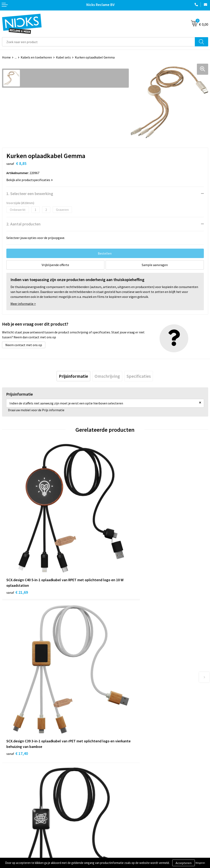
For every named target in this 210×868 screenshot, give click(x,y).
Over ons (113, 758)
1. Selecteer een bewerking (30, 193)
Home (6, 57)
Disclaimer (115, 826)
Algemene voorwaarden (124, 807)
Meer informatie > (23, 304)
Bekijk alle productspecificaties (30, 180)
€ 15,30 (17, 685)
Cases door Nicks (119, 770)
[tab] (73, 376)
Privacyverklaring (119, 820)
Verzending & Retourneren (21, 813)
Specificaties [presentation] (139, 376)
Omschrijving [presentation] (107, 376)
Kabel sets (63, 57)
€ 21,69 (17, 557)
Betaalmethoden (14, 820)
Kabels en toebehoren (36, 57)
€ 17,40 (120, 557)
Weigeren (200, 863)
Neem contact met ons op (24, 345)
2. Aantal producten (23, 224)
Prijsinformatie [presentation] (73, 376)
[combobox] (99, 42)
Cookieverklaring (119, 813)
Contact (8, 807)
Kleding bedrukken (120, 764)
